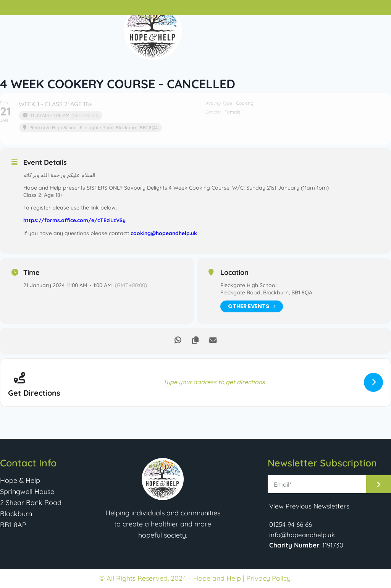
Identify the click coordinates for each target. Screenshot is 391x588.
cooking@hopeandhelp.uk (163, 232)
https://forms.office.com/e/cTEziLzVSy (75, 220)
